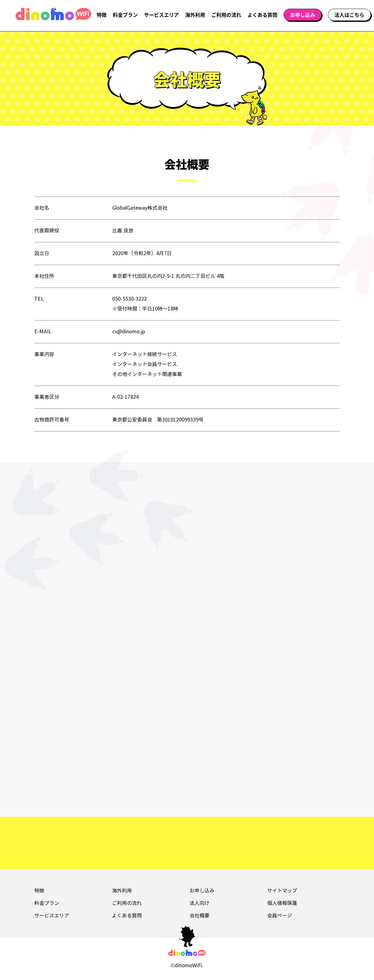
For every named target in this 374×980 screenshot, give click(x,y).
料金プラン (125, 15)
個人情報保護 (282, 903)
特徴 (102, 15)
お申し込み (303, 15)
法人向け (199, 903)
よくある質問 (262, 15)
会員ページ (280, 916)
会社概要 (199, 916)
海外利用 (195, 15)
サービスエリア (161, 15)
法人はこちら (349, 15)
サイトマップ (282, 891)
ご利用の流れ (226, 15)
